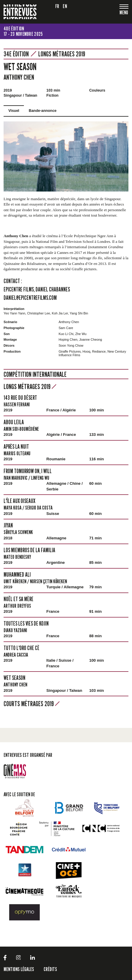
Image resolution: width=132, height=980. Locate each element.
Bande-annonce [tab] (43, 111)
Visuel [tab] (14, 111)
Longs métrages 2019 (62, 54)
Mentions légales (19, 969)
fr (57, 6)
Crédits (50, 969)
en (65, 6)
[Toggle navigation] (124, 13)
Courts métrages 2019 (32, 704)
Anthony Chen (19, 77)
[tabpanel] (66, 156)
